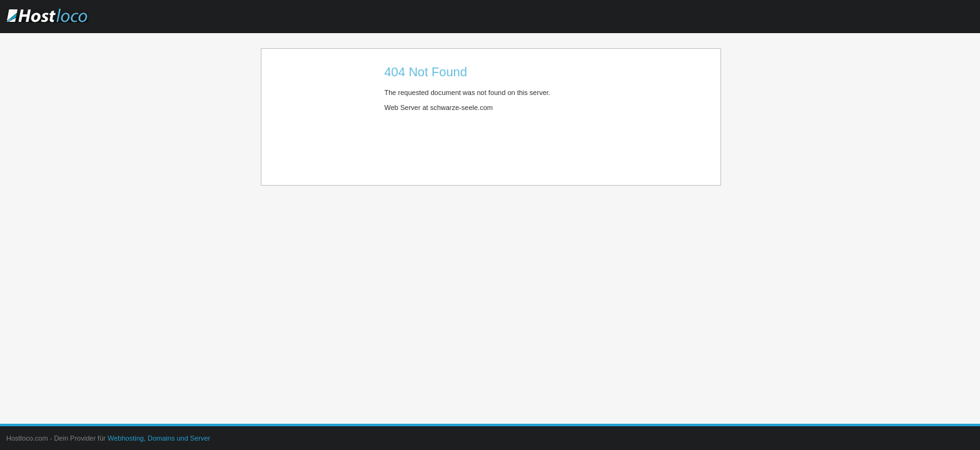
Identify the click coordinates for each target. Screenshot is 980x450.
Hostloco (72, 24)
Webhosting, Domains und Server (159, 438)
